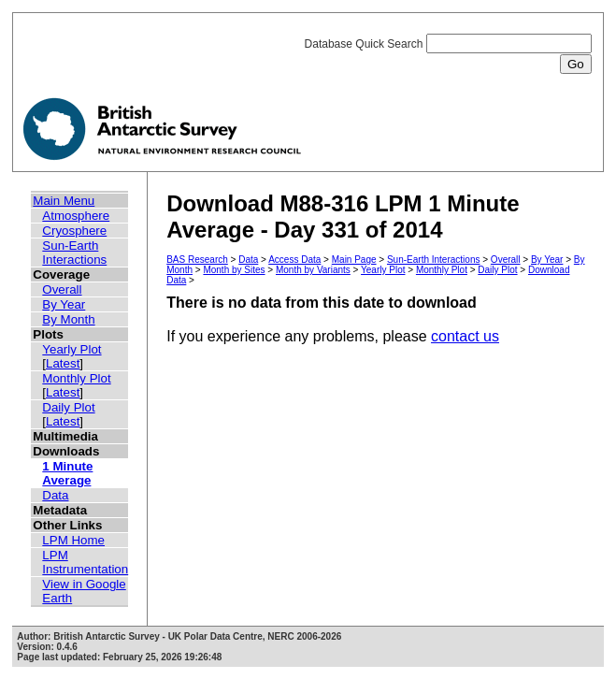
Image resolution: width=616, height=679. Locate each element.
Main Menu (64, 201)
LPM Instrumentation (85, 562)
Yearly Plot (72, 349)
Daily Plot (68, 407)
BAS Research (197, 260)
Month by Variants (313, 270)
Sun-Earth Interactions (74, 253)
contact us (465, 336)
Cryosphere (74, 231)
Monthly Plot (76, 378)
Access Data (294, 260)
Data (55, 495)
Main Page (354, 260)
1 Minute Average (67, 473)
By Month (68, 319)
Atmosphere (76, 216)
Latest (63, 363)
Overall (62, 289)
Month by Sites (234, 270)
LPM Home (73, 540)
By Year (64, 304)
